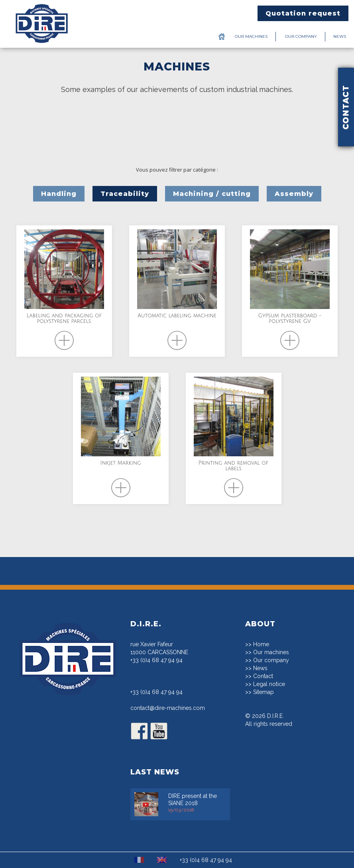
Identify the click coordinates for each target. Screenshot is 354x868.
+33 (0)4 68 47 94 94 (156, 660)
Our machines (251, 36)
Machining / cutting (212, 194)
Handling (59, 194)
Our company (301, 36)
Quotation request (303, 13)
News (340, 36)
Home (261, 644)
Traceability (125, 194)
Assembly (294, 194)
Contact (263, 676)
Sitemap (264, 692)
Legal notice (269, 684)
